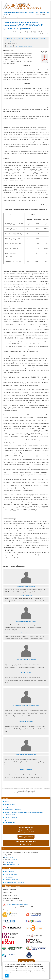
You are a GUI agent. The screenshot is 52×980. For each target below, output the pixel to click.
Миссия (7, 801)
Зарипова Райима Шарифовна (26, 659)
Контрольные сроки (11, 807)
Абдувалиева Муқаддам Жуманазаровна (26, 705)
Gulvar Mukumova (26, 595)
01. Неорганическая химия (24, 46)
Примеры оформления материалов (15, 820)
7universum (10, 860)
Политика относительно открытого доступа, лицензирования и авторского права (24, 813)
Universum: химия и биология (11, 13)
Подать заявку (26, 837)
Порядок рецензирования (13, 810)
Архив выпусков (9, 872)
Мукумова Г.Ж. (11, 39)
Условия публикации (11, 817)
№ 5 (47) (6, 15)
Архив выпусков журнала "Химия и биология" (33, 13)
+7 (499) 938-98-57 (9, 857)
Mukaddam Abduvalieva (26, 721)
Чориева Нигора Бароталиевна (26, 621)
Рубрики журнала (10, 804)
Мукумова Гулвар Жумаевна (26, 586)
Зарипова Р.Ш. (29, 39)
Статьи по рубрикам (11, 874)
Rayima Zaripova (26, 672)
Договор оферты (10, 823)
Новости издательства (11, 880)
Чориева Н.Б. (20, 39)
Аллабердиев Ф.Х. (10, 41)
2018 (48, 13)
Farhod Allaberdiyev (26, 769)
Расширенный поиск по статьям (14, 882)
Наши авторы (9, 877)
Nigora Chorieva (26, 633)
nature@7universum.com (11, 864)
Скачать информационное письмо (17, 904)
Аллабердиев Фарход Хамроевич (26, 754)
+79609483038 (8, 862)
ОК (7, 976)
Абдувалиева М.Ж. (40, 39)
